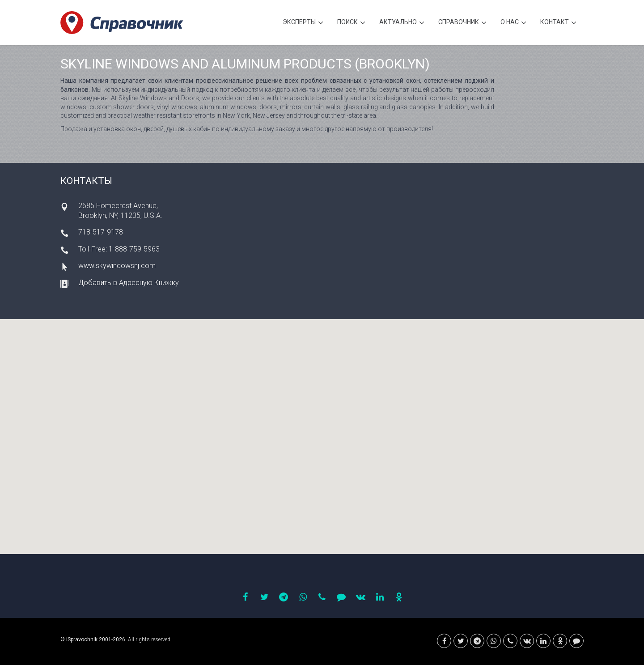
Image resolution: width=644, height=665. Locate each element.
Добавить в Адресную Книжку (129, 283)
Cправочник (462, 23)
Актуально (402, 23)
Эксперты (303, 23)
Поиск (351, 23)
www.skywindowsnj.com (117, 266)
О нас (513, 23)
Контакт (558, 23)
